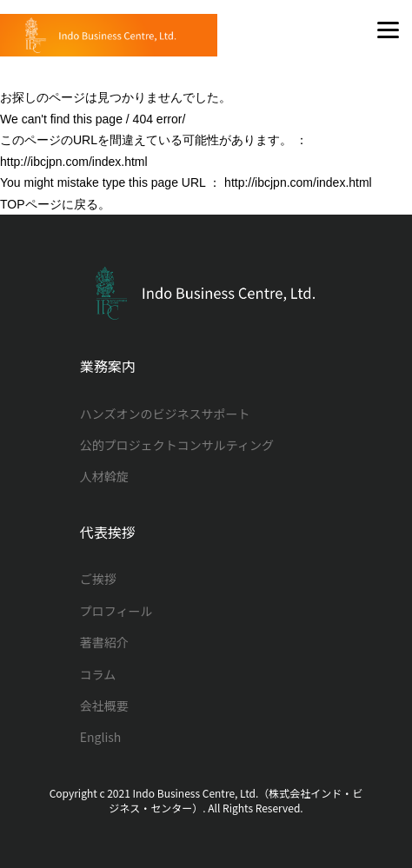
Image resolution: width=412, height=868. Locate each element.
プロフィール (116, 611)
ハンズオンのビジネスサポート (165, 414)
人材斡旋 (104, 476)
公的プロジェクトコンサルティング (177, 445)
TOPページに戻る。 (55, 204)
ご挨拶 (98, 579)
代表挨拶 (108, 532)
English (101, 737)
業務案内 (108, 366)
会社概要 (104, 706)
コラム (98, 674)
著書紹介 (104, 642)
